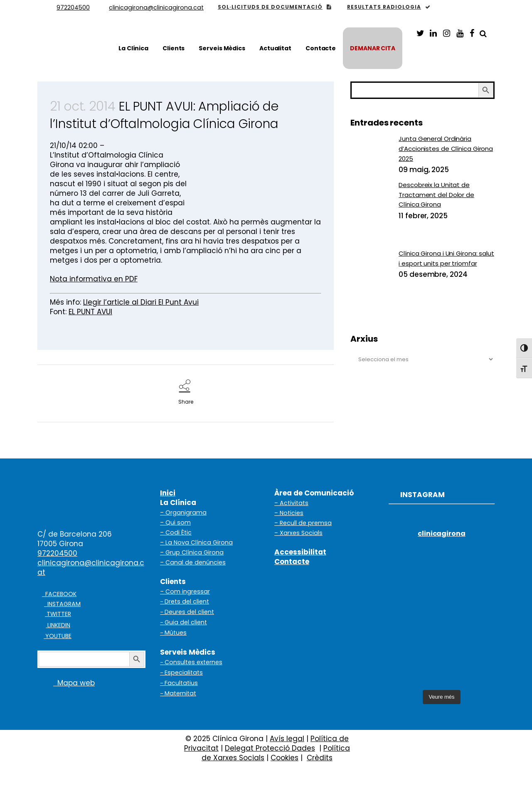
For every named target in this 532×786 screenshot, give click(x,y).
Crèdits (320, 758)
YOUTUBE (58, 636)
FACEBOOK (59, 594)
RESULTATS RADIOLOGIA (389, 7)
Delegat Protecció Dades (270, 748)
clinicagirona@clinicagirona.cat (91, 568)
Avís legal (287, 739)
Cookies (284, 758)
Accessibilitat (300, 552)
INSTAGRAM (62, 604)
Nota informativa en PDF (94, 279)
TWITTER (58, 614)
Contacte (292, 562)
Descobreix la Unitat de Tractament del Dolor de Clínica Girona (436, 195)
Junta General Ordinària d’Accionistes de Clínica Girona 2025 (446, 148)
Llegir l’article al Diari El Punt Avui (141, 302)
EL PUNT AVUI (90, 312)
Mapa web (66, 683)
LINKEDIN (58, 625)
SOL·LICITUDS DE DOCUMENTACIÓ (275, 7)
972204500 (57, 553)
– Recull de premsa (303, 523)
